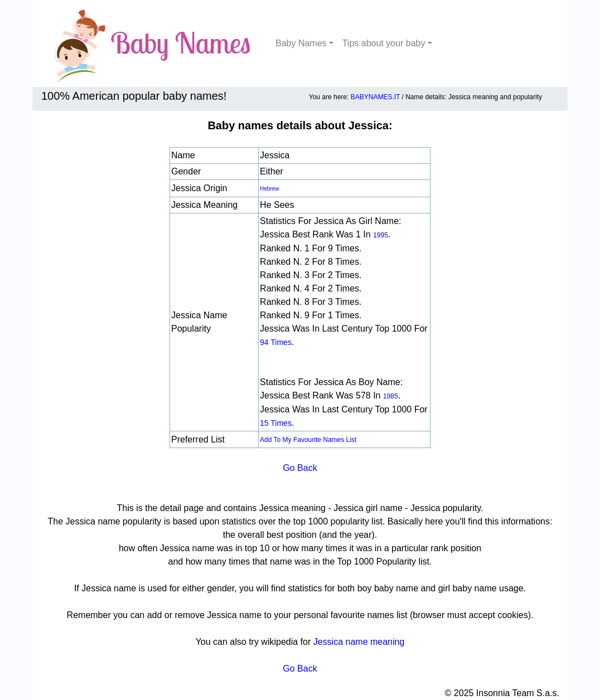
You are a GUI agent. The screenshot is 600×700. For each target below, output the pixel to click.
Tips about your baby (384, 43)
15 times (276, 423)
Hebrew (269, 189)
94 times (276, 342)
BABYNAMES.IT (375, 97)
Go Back (300, 468)
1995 (381, 235)
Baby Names (301, 43)
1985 (391, 396)
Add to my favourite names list (308, 440)
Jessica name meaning (359, 642)
